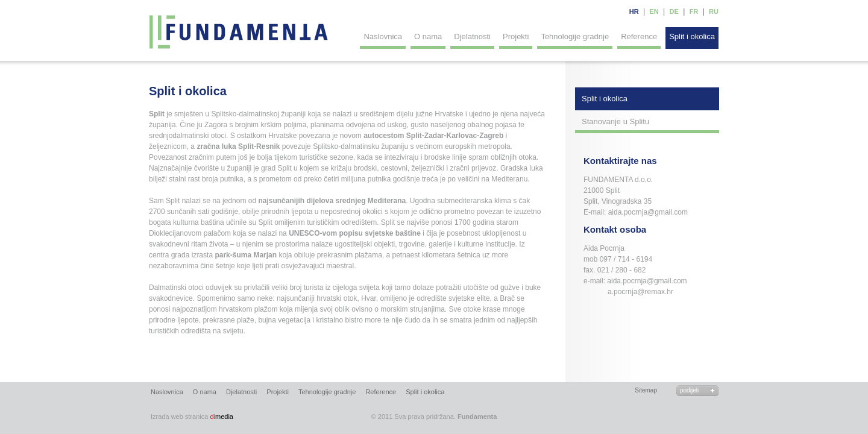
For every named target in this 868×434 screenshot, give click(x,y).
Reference (639, 36)
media (192, 417)
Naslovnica (383, 36)
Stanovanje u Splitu (615, 121)
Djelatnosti (472, 36)
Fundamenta (239, 32)
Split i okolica (692, 36)
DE (674, 11)
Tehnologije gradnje (575, 36)
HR (634, 11)
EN (654, 11)
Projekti (516, 36)
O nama (428, 36)
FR (694, 11)
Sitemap (646, 390)
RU (714, 11)
